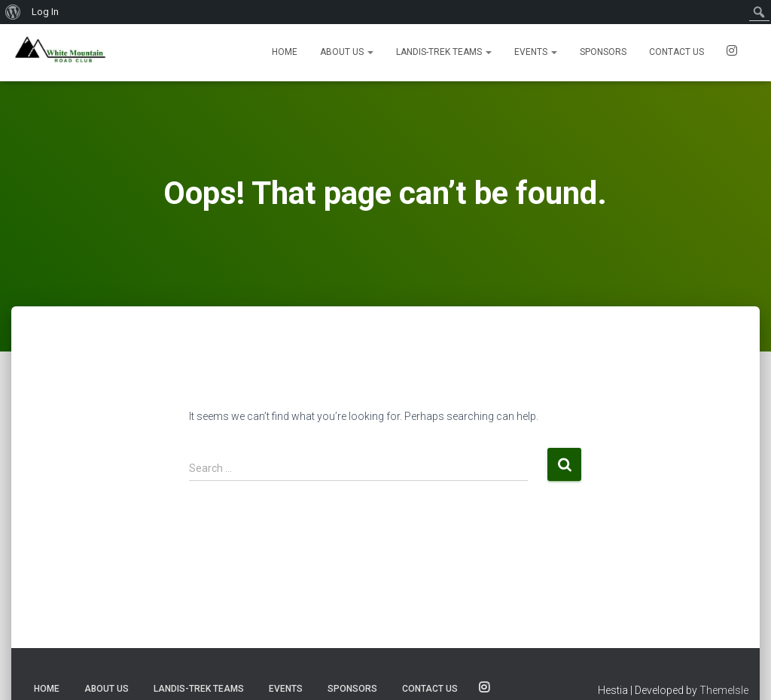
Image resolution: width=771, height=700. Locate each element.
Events (536, 52)
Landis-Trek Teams (444, 52)
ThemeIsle (724, 690)
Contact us (677, 52)
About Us (347, 52)
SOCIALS (732, 53)
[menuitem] (13, 12)
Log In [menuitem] (45, 12)
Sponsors (603, 52)
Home (285, 52)
